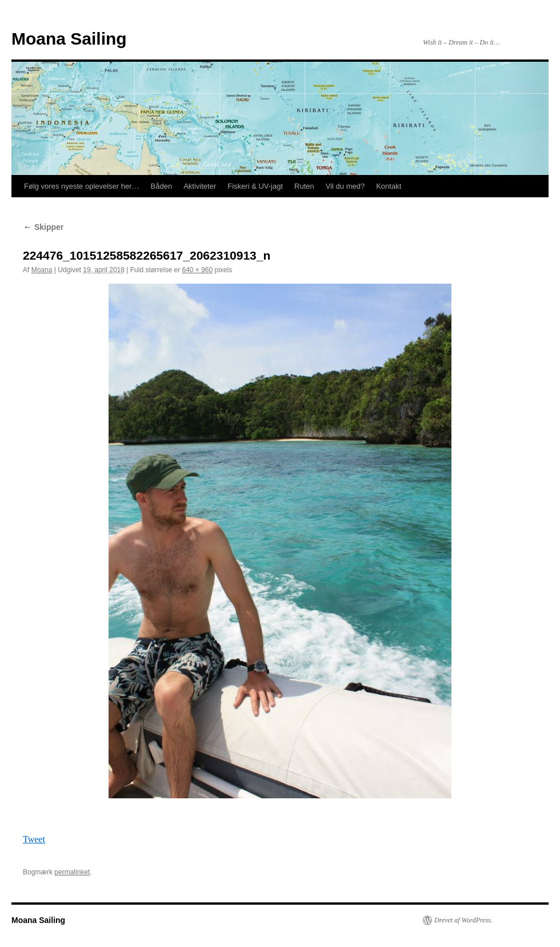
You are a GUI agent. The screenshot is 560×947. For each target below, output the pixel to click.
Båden (162, 186)
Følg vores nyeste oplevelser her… (82, 186)
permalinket (72, 872)
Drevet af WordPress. (463, 920)
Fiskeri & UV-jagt (255, 186)
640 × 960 (197, 270)
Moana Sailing (69, 39)
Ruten (304, 186)
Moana (42, 270)
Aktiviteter (200, 186)
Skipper (43, 227)
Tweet (34, 839)
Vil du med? (345, 186)
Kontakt (389, 186)
